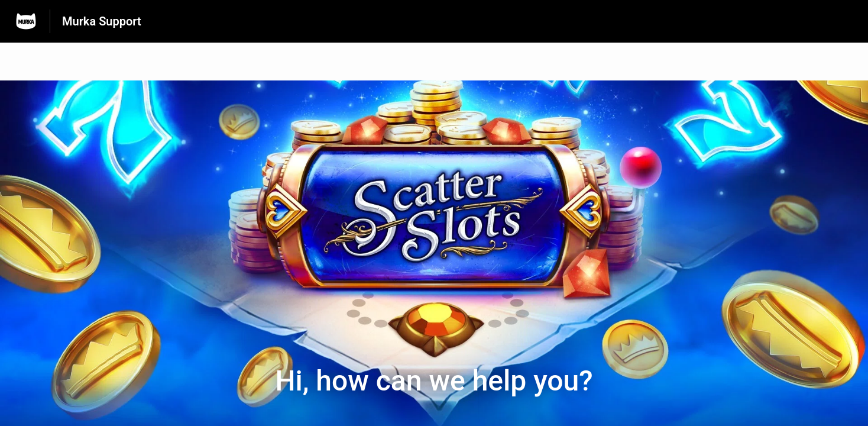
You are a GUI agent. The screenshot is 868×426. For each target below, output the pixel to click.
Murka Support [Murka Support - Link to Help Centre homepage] (102, 21)
